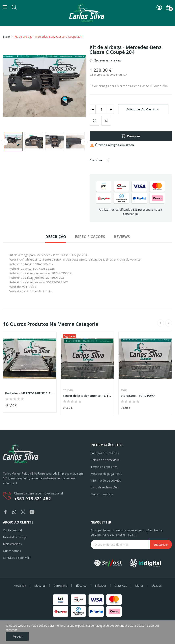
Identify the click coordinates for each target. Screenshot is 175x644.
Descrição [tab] (56, 237)
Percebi (17, 636)
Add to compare (106, 121)
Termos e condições (104, 467)
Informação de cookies (106, 480)
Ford (124, 391)
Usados (157, 586)
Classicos (121, 586)
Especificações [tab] (90, 237)
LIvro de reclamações (105, 487)
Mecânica (20, 586)
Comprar (131, 136)
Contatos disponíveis (17, 558)
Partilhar (108, 160)
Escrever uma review (107, 60)
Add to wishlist (94, 121)
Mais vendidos (12, 544)
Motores (40, 586)
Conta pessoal (12, 530)
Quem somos (12, 551)
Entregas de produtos (105, 453)
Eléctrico (81, 586)
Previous (4, 142)
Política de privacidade (105, 460)
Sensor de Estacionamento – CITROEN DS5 (87, 396)
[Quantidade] (102, 109)
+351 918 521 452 (33, 499)
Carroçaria (61, 586)
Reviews (122, 237)
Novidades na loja (15, 537)
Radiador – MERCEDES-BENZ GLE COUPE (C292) (30, 393)
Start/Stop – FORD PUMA (138, 396)
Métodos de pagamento (107, 474)
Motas (139, 586)
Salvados (101, 586)
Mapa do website (102, 494)
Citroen (68, 391)
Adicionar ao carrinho (143, 109)
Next (84, 142)
